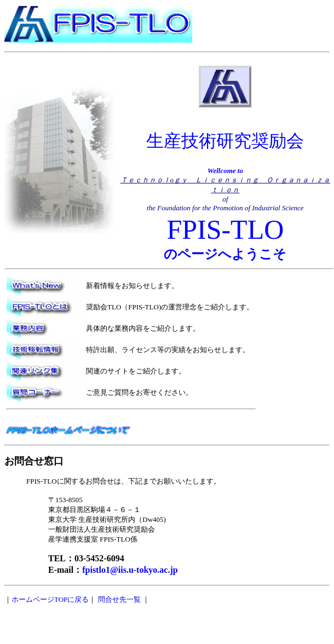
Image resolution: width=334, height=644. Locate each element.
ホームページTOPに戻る (50, 599)
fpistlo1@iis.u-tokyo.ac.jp (130, 570)
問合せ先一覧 (119, 599)
